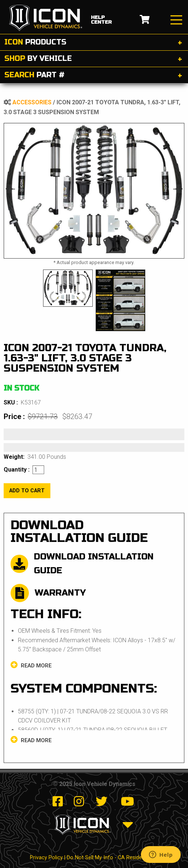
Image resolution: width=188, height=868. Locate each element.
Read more (31, 665)
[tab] (94, 42)
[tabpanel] (94, 191)
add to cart (27, 491)
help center (101, 20)
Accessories (32, 102)
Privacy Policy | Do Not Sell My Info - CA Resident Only (94, 858)
